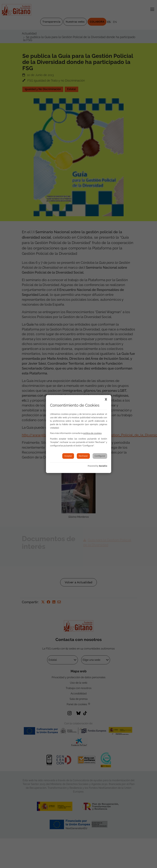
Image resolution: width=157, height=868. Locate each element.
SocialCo (103, 466)
